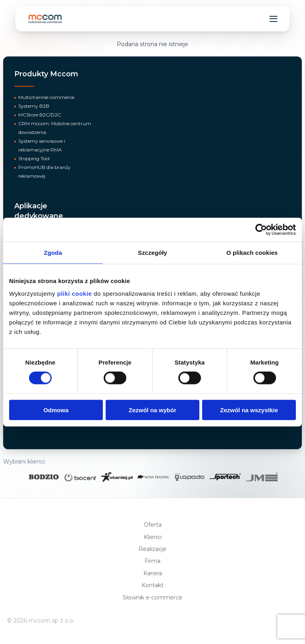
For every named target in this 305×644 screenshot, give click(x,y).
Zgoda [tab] (53, 253)
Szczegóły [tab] (152, 253)
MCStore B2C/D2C (40, 115)
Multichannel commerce (46, 97)
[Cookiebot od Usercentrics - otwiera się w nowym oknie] (261, 230)
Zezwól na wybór (152, 410)
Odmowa (56, 410)
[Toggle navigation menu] (274, 19)
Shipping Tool (34, 158)
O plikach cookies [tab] (252, 253)
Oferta (153, 525)
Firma (152, 561)
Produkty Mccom (46, 74)
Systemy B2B (34, 106)
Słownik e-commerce (152, 597)
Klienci (153, 537)
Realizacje (152, 549)
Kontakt (152, 585)
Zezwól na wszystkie (249, 410)
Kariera (153, 573)
